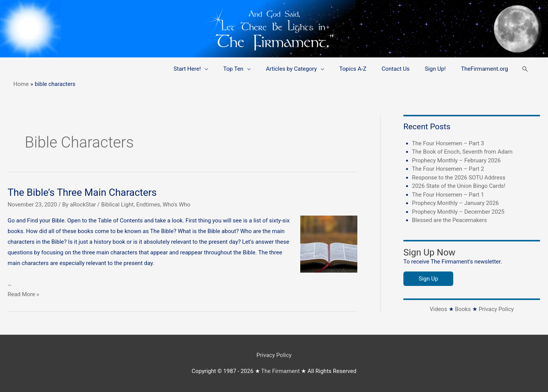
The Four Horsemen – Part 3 (448, 143)
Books (463, 309)
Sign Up (428, 279)
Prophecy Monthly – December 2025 (458, 212)
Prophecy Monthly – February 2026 (456, 160)
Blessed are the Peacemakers (450, 220)
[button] (525, 69)
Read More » (23, 294)
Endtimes (148, 205)
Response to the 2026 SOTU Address (459, 178)
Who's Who (176, 205)
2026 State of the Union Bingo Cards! (459, 186)
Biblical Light (117, 205)
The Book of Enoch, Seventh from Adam (463, 152)
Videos (438, 309)
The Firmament (280, 371)
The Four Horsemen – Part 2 (448, 169)
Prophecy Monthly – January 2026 (456, 203)
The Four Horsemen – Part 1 (448, 195)
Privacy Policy (496, 309)
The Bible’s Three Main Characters (82, 192)
